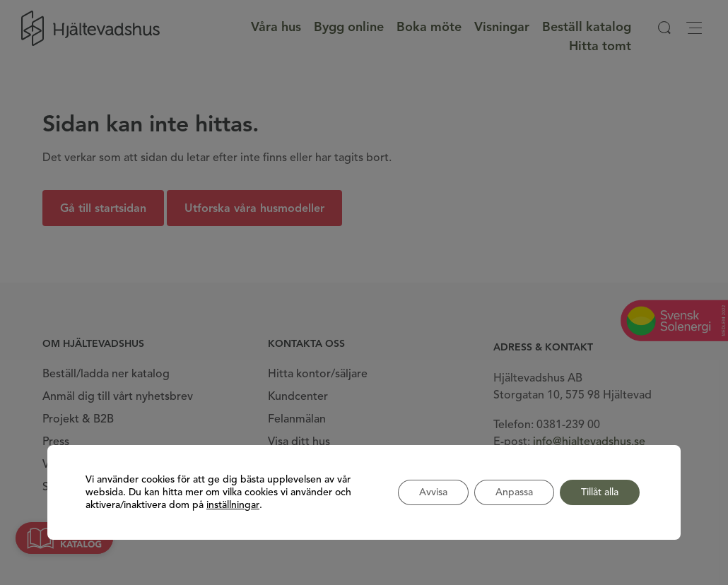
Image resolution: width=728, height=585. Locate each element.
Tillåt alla (600, 492)
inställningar (233, 505)
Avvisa (433, 492)
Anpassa (514, 492)
